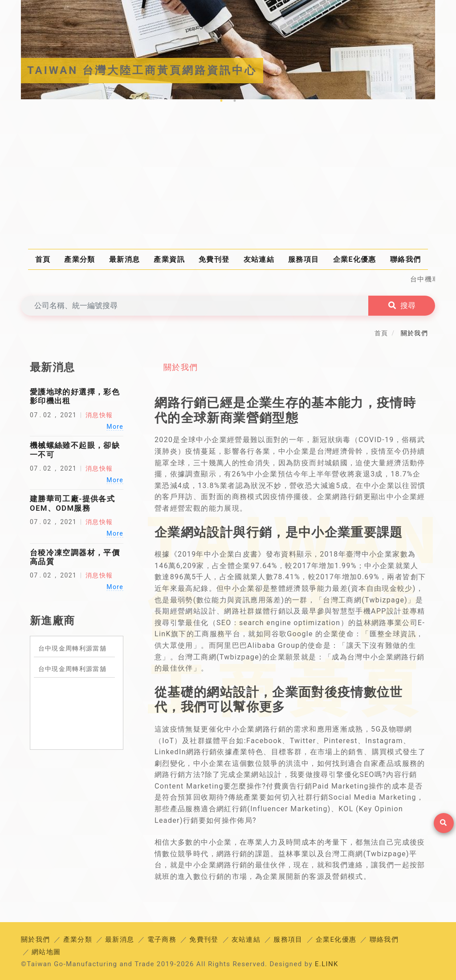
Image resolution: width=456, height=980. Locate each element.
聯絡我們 (405, 259)
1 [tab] (221, 101)
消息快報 (99, 415)
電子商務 (162, 939)
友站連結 (259, 259)
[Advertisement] (228, 179)
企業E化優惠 (355, 259)
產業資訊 (169, 259)
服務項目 (303, 259)
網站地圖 (46, 952)
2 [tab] (235, 101)
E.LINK (327, 964)
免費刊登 (214, 259)
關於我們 (181, 367)
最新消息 (124, 259)
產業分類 (79, 259)
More (115, 427)
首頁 (43, 259)
